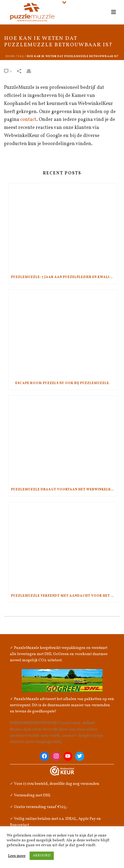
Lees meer (17, 856)
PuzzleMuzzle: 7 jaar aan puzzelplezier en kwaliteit (64, 277)
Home (10, 56)
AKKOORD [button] (42, 856)
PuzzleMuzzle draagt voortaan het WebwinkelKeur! (64, 490)
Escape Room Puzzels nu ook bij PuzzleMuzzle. (63, 383)
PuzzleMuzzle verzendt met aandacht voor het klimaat (64, 596)
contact (28, 120)
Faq (21, 56)
